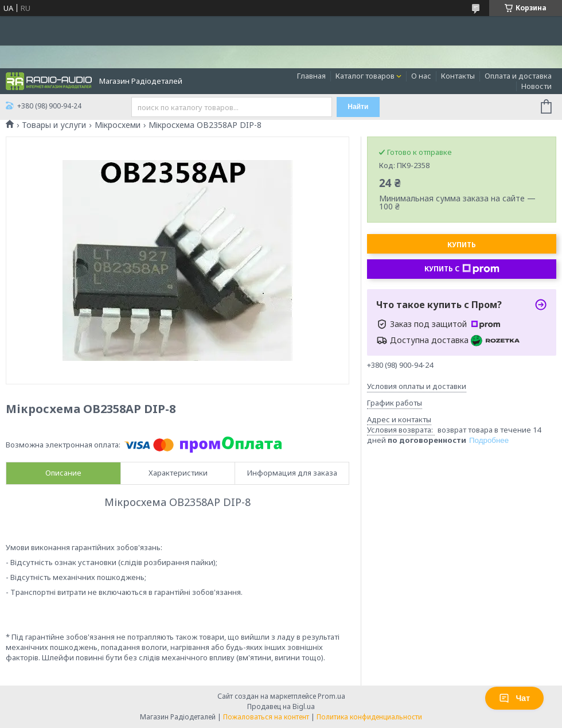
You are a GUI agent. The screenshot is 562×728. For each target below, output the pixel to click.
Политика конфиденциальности (369, 717)
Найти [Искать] (358, 107)
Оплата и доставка (518, 76)
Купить (462, 245)
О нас (421, 76)
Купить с (462, 269)
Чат (514, 698)
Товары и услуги (54, 125)
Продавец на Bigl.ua (281, 706)
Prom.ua (331, 696)
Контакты (458, 76)
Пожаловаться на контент (266, 717)
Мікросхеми (118, 125)
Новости (536, 86)
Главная (311, 76)
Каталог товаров (365, 76)
